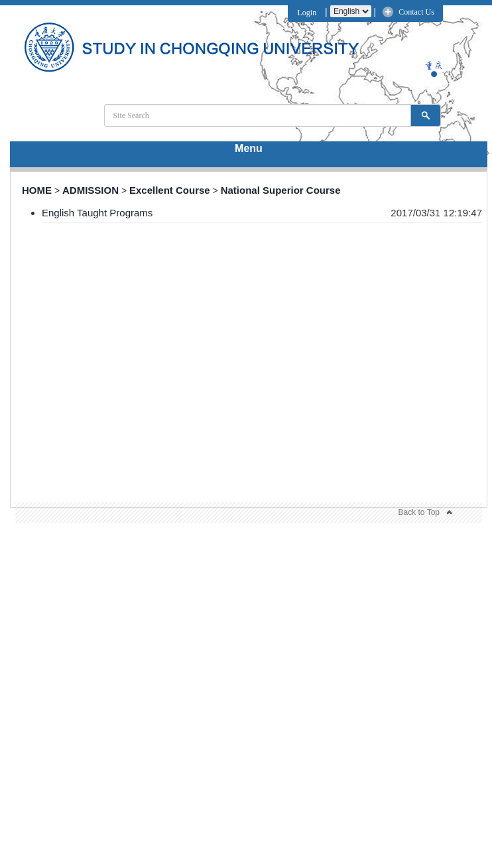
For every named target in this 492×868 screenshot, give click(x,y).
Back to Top (419, 512)
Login (305, 13)
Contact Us (416, 12)
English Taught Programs (97, 213)
